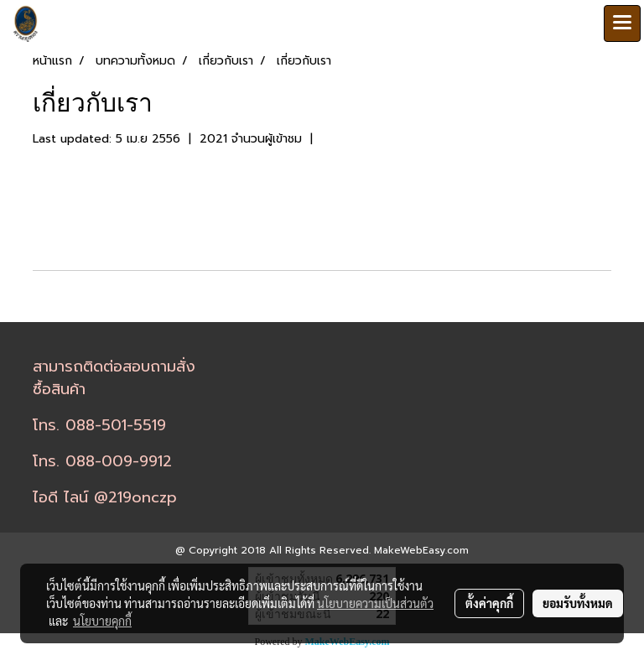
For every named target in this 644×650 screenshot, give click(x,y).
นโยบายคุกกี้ (102, 621)
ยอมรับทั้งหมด (578, 603)
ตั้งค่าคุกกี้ (489, 603)
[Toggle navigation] (622, 23)
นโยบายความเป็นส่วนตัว (375, 603)
